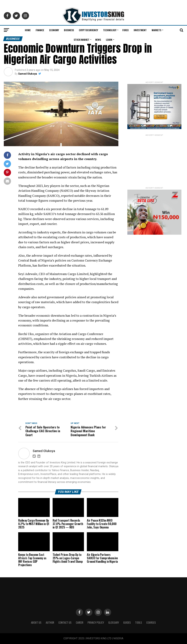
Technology (110, 30)
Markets (156, 30)
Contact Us (65, 622)
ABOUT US (36, 622)
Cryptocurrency (88, 30)
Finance (40, 30)
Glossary (114, 622)
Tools (139, 622)
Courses (151, 622)
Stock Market (82, 40)
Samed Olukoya (28, 74)
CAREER (80, 622)
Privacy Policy (96, 622)
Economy (54, 30)
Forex (125, 30)
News (98, 40)
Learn (109, 40)
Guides (127, 622)
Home (28, 30)
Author (50, 622)
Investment (140, 30)
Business (69, 30)
